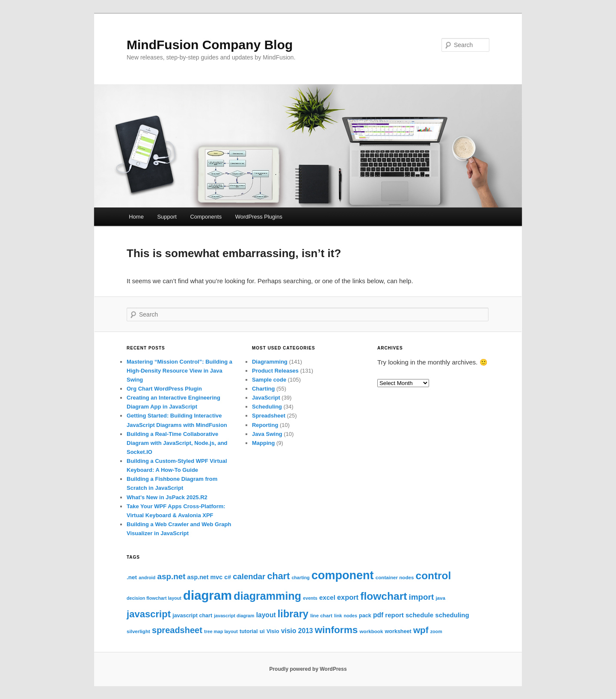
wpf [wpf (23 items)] (421, 630)
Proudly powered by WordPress (308, 669)
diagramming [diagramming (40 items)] (267, 596)
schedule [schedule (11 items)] (419, 615)
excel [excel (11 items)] (327, 597)
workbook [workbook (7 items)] (372, 631)
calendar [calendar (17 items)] (249, 576)
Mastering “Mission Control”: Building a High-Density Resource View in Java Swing (179, 371)
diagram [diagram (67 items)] (207, 595)
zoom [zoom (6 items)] (436, 631)
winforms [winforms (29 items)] (336, 630)
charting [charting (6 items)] (301, 578)
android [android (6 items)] (147, 578)
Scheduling (267, 407)
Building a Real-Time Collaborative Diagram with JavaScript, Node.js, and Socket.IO (177, 443)
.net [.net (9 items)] (132, 577)
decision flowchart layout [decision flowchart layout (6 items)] (154, 598)
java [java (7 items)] (440, 598)
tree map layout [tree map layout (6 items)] (221, 631)
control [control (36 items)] (434, 576)
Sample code (269, 380)
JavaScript (266, 398)
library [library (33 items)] (293, 614)
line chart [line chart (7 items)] (321, 615)
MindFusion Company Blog (210, 45)
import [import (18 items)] (422, 597)
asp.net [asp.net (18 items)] (171, 576)
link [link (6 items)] (338, 616)
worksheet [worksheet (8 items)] (398, 631)
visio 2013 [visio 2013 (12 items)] (297, 631)
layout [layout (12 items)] (266, 615)
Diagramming (270, 362)
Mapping (263, 443)
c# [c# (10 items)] (228, 577)
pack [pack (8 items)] (365, 616)
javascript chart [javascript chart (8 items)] (192, 616)
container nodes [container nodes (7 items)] (395, 577)
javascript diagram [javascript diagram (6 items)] (234, 616)
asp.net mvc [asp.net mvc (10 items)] (205, 577)
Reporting (265, 425)
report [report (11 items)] (394, 615)
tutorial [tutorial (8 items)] (249, 631)
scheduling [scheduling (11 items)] (452, 615)
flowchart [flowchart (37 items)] (384, 596)
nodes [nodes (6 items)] (351, 616)
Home (136, 217)
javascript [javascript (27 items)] (149, 614)
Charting (263, 389)
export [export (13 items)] (348, 597)
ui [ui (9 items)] (262, 631)
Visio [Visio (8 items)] (273, 631)
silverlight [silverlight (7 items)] (138, 631)
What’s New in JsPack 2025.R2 (167, 497)
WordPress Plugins (259, 217)
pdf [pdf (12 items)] (378, 615)
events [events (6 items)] (310, 598)
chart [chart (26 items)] (278, 576)
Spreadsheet (269, 416)
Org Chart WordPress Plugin (164, 389)
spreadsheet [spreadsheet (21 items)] (177, 630)
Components (206, 217)
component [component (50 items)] (343, 575)
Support (167, 217)
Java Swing (267, 434)
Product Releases (275, 371)
